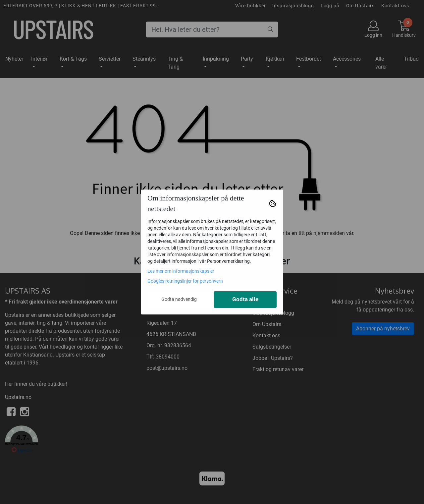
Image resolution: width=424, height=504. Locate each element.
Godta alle (245, 299)
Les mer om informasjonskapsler (181, 271)
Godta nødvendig (179, 299)
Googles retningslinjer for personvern (185, 281)
